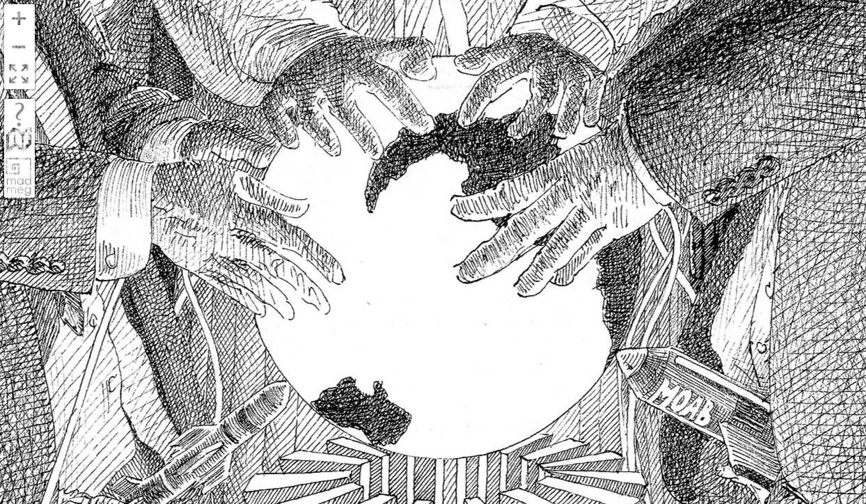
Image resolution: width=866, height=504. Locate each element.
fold (19, 142)
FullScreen (19, 75)
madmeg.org (19, 176)
